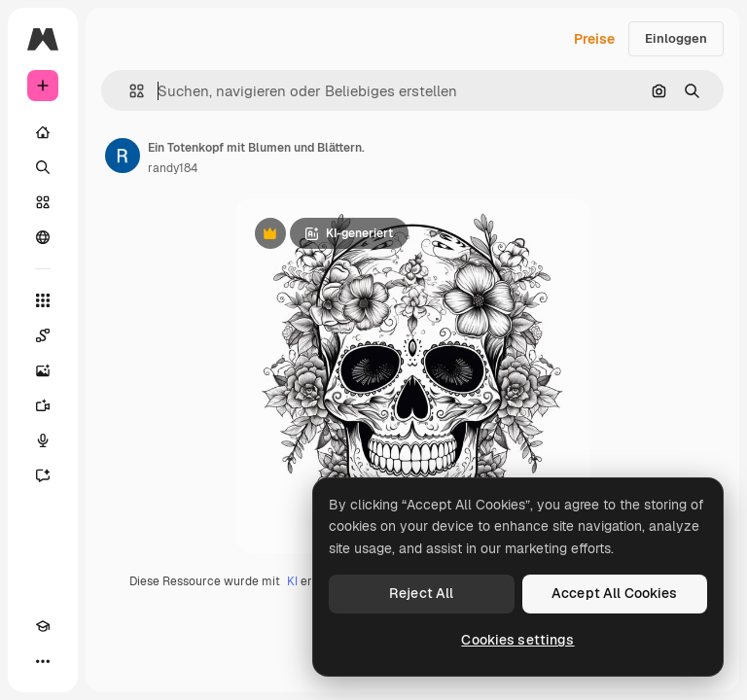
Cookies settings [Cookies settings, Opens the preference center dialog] (517, 640)
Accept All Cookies (615, 593)
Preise (594, 39)
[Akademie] (43, 626)
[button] (129, 91)
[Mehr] (43, 661)
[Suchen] (43, 167)
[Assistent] (43, 475)
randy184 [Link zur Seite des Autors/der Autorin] (173, 168)
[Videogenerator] (43, 405)
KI (292, 581)
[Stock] (43, 202)
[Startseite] (43, 132)
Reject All (421, 593)
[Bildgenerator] (43, 370)
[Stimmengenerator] (43, 440)
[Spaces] (43, 335)
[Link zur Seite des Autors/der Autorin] (123, 156)
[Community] (43, 237)
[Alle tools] (43, 300)
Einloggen (676, 38)
